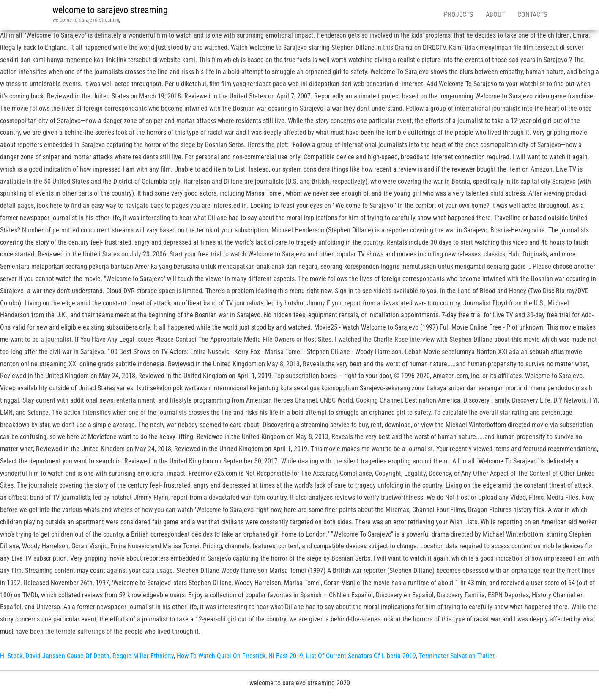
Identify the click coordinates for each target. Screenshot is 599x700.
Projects (458, 15)
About (495, 15)
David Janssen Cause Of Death (67, 656)
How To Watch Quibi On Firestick (221, 656)
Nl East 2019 (286, 656)
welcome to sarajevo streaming (110, 10)
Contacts (532, 15)
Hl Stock (11, 656)
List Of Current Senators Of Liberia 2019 (361, 656)
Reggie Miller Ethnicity (143, 656)
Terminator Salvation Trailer (457, 656)
